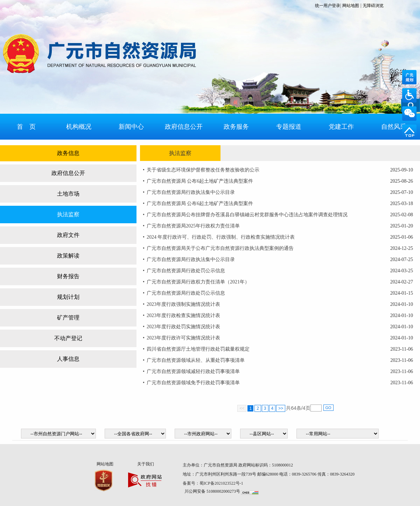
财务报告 (68, 276)
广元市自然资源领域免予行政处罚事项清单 (193, 383)
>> (281, 408)
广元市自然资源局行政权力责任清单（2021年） (198, 282)
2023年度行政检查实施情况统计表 (183, 315)
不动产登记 (68, 338)
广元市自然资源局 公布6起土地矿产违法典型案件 (200, 181)
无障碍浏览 (373, 6)
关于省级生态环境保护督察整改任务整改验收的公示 (203, 170)
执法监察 (68, 214)
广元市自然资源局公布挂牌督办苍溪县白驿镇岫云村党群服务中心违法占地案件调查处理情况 (247, 215)
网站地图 (351, 6)
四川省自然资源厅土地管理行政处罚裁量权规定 (198, 349)
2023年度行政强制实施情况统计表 (183, 304)
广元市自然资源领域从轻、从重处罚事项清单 (196, 360)
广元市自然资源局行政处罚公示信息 (186, 271)
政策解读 (68, 256)
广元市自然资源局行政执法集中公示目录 (191, 192)
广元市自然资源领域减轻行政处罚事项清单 (193, 371)
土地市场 (68, 194)
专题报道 (289, 127)
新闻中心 (131, 127)
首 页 (26, 127)
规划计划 (68, 297)
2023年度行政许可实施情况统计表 (183, 338)
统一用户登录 (328, 6)
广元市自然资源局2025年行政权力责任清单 (193, 226)
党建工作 (341, 127)
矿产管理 (68, 318)
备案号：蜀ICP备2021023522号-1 (213, 483)
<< (242, 408)
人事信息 (68, 359)
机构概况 (79, 127)
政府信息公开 (184, 127)
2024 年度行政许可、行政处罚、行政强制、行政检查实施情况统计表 (221, 237)
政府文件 (68, 235)
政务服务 (236, 127)
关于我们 (146, 464)
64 (294, 408)
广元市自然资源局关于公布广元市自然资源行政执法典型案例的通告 (220, 248)
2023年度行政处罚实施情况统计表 (183, 327)
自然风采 (394, 127)
